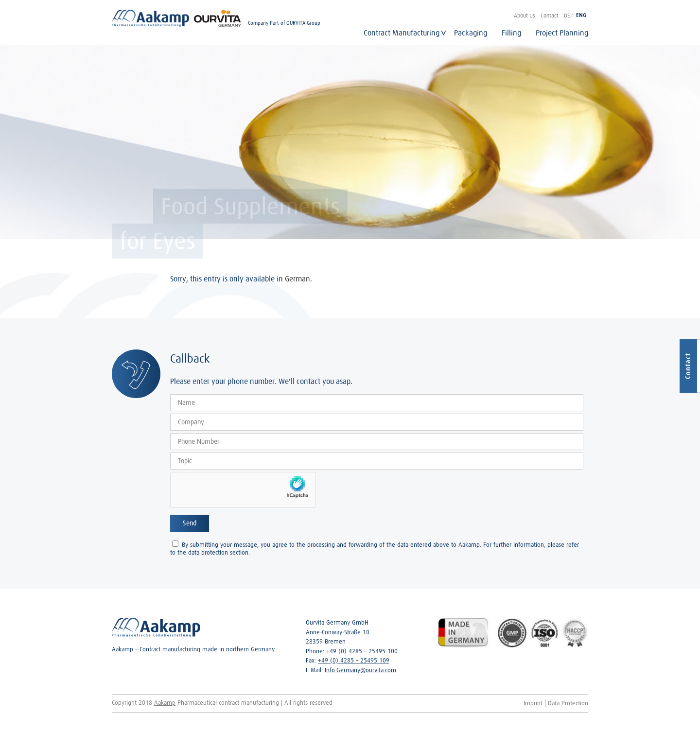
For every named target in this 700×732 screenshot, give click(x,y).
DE (567, 15)
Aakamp (165, 703)
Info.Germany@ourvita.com (360, 670)
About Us (525, 15)
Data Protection (568, 703)
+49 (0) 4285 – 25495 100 (362, 651)
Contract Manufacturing (402, 33)
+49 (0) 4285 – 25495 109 (354, 660)
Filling (511, 33)
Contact (550, 15)
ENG (581, 15)
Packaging (471, 33)
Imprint (533, 703)
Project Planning (562, 33)
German (297, 279)
